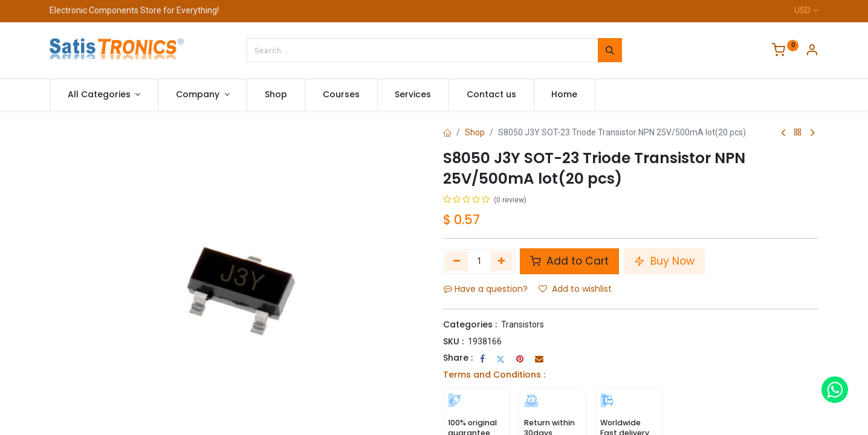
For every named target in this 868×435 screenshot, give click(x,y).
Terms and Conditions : (494, 375)
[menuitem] (276, 95)
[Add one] (502, 261)
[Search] (610, 50)
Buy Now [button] (664, 261)
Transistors (523, 324)
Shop (475, 132)
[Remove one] (457, 261)
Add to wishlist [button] (575, 289)
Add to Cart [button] (569, 261)
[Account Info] (812, 51)
